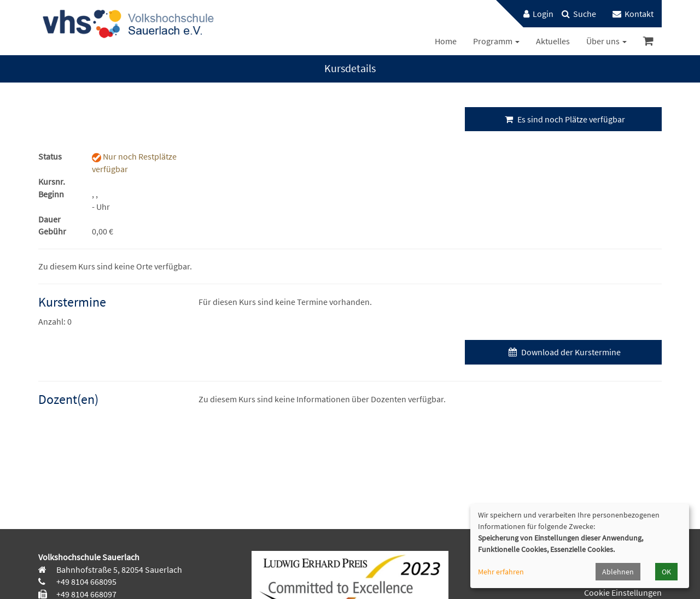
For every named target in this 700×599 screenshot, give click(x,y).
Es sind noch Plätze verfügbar (564, 119)
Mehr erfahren (501, 572)
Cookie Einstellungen (623, 592)
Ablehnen (618, 572)
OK (666, 572)
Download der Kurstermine (563, 352)
